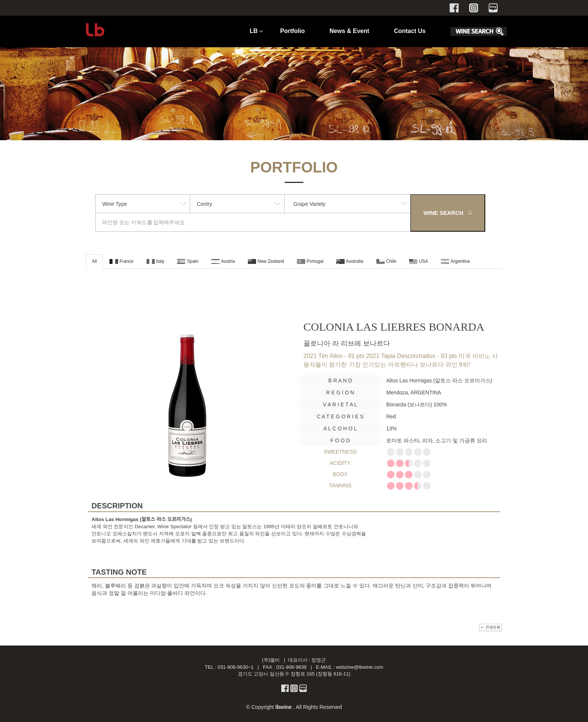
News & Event (349, 31)
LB (254, 31)
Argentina (455, 261)
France (121, 261)
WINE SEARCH (448, 213)
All (94, 261)
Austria (223, 261)
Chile (386, 261)
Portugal (310, 261)
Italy (155, 261)
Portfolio (292, 31)
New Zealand (266, 261)
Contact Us (410, 31)
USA (419, 261)
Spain (188, 261)
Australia (350, 261)
